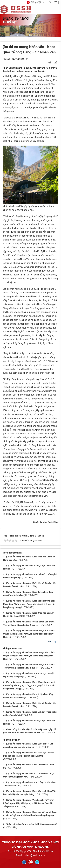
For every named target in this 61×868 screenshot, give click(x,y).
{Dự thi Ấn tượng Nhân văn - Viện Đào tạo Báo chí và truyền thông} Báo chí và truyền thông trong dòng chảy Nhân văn (29, 634)
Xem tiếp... (53, 642)
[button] (34, 2)
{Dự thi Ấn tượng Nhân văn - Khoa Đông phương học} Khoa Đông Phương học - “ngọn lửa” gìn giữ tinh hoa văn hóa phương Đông (29, 604)
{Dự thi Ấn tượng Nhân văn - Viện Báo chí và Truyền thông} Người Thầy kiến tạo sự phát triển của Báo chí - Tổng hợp (29, 803)
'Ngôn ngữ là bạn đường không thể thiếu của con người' (31, 824)
